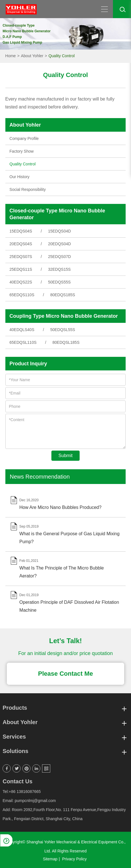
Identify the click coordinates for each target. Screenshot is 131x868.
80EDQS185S (63, 295)
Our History (20, 177)
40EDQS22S (21, 282)
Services (65, 737)
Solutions (65, 751)
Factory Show (22, 151)
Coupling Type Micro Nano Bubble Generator (64, 316)
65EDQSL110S (23, 342)
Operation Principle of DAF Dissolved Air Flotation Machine (69, 606)
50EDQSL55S (63, 330)
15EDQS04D (59, 231)
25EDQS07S (21, 257)
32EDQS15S (59, 269)
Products (65, 708)
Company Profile (24, 138)
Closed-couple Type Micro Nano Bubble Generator (57, 214)
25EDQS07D (59, 257)
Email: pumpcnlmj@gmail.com (29, 801)
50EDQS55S (59, 282)
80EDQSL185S (66, 342)
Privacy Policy (74, 859)
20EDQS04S (21, 244)
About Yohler (32, 56)
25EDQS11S (21, 269)
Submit (65, 456)
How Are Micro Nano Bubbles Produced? (61, 507)
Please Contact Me (65, 674)
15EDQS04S (21, 231)
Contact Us (18, 781)
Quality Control (62, 56)
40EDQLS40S (22, 330)
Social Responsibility (28, 189)
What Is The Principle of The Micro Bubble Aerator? (62, 572)
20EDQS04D (59, 244)
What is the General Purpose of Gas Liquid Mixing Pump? (70, 538)
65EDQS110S (22, 295)
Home (11, 56)
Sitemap (50, 859)
